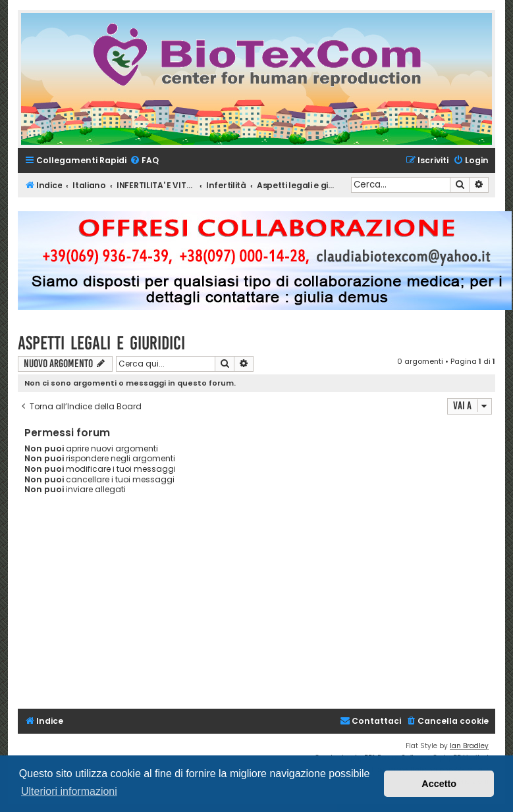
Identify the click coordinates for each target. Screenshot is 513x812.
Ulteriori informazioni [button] (69, 791)
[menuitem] (144, 161)
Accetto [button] (439, 784)
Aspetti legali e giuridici (101, 343)
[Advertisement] (265, 610)
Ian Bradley (469, 746)
